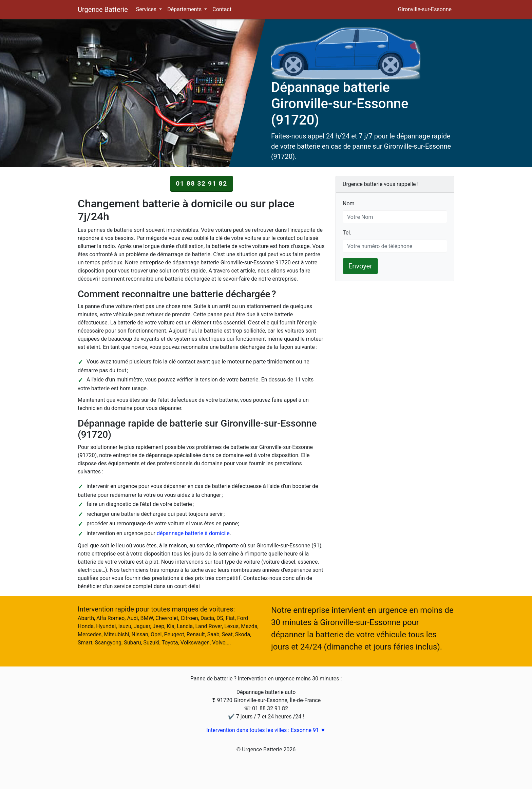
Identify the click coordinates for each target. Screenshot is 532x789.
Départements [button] (185, 9)
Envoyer (360, 266)
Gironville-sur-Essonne (425, 9)
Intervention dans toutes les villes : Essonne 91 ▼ (266, 730)
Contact (222, 9)
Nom (349, 203)
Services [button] (147, 9)
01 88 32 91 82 (202, 183)
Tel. (347, 232)
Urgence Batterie (103, 10)
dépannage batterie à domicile (193, 533)
